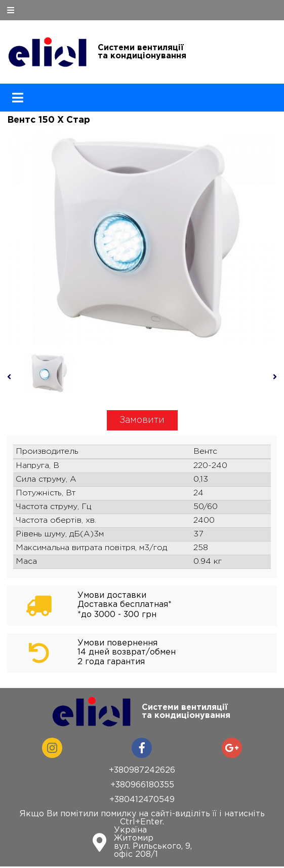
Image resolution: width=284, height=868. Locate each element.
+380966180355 (142, 785)
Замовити (142, 420)
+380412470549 (142, 800)
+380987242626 (142, 770)
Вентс (205, 451)
